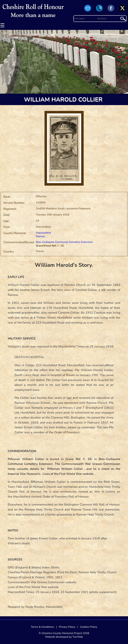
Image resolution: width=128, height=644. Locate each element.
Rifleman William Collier (65, 469)
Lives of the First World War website (68, 474)
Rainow (40, 236)
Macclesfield (43, 233)
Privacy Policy (67, 627)
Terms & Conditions (42, 627)
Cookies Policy (89, 627)
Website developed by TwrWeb (64, 637)
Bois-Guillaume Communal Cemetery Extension (64, 242)
